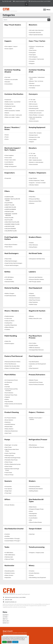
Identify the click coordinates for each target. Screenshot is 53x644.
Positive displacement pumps (13, 464)
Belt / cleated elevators (36, 160)
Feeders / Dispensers (37, 173)
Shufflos (7, 536)
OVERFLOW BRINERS (11, 209)
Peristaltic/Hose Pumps (11, 460)
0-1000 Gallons (9, 553)
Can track (8, 77)
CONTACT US (6, 623)
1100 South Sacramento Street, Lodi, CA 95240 (40, 1)
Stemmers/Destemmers (11, 431)
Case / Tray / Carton (37, 41)
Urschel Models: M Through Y (13, 541)
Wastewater (9, 566)
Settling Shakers (34, 491)
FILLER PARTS (9, 203)
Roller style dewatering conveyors (36, 118)
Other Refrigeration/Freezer (37, 447)
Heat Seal (32, 534)
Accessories (8, 486)
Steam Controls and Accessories (14, 404)
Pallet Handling (11, 336)
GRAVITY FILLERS (10, 205)
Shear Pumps (9, 466)
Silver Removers (34, 245)
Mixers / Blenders (12, 311)
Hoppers (32, 142)
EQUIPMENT (5, 615)
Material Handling (12, 288)
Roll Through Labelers (35, 282)
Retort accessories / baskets (13, 111)
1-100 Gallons (9, 279)
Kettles (7, 272)
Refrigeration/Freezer (38, 440)
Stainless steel (9, 557)
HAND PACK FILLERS (11, 207)
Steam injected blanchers (36, 35)
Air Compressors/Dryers (12, 380)
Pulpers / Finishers (37, 412)
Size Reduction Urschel (14, 529)
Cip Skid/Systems (34, 362)
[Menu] (45, 10)
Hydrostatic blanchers (35, 32)
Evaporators (10, 173)
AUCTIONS (5, 617)
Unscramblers (9, 84)
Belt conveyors (33, 104)
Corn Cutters (33, 343)
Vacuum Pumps (9, 475)
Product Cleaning (12, 412)
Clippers (32, 293)
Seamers (8, 481)
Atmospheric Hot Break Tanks (37, 259)
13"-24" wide (33, 102)
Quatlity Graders (34, 345)
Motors (7, 399)
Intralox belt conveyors (36, 113)
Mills (31, 520)
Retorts (7, 113)
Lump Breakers (34, 518)
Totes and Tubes (9, 559)
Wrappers (32, 64)
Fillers (7, 191)
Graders (32, 243)
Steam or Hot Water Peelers (12, 368)
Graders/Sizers (35, 237)
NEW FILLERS (6, 621)
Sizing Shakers (33, 247)
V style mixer (9, 318)
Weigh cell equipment (11, 166)
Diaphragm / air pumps (11, 445)
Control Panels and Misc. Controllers (12, 390)
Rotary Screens (9, 575)
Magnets (8, 397)
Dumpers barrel (34, 135)
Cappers (8, 41)
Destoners (8, 422)
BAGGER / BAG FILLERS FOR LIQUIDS (13, 200)
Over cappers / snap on (11, 46)
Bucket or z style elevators (36, 162)
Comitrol (7, 534)
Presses (32, 575)
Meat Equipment (35, 288)
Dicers (31, 511)
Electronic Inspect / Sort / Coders (13, 149)
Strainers (32, 203)
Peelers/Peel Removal (13, 356)
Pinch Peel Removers (11, 364)
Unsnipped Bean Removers (37, 350)
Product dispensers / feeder (37, 180)
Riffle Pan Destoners (35, 348)
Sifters (7, 499)
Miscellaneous (33, 445)
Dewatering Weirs (10, 571)
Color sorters (9, 158)
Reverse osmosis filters (35, 201)
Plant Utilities (10, 375)
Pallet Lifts (8, 341)
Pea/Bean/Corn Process (35, 337)
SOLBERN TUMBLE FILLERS (12, 224)
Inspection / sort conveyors (37, 111)
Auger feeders (33, 178)
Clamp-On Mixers (10, 321)
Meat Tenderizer (34, 302)
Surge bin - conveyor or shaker (38, 183)
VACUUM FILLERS (10, 226)
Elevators (8, 82)
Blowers (32, 316)
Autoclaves (8, 100)
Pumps (7, 440)
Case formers (33, 50)
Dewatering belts (34, 108)
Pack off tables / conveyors (37, 115)
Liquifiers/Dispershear (11, 325)
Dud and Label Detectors (36, 277)
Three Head (8, 493)
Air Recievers (9, 382)
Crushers (32, 571)
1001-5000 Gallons (10, 555)
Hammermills (33, 516)
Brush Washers (9, 420)
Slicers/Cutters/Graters (36, 522)
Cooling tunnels (9, 104)
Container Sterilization (14, 94)
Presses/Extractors (37, 375)
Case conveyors (34, 106)
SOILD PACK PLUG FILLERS (12, 222)
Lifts (31, 366)
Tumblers (8, 329)
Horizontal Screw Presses (36, 382)
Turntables (32, 88)
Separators (8, 578)
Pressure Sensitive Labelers (37, 279)
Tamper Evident (35, 529)
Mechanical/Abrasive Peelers (13, 362)
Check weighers (9, 155)
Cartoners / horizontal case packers (37, 47)
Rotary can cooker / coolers (12, 117)
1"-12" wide (32, 100)
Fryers (7, 137)
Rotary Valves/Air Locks (36, 318)
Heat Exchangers (11, 253)
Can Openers (9, 489)
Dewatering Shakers (35, 486)
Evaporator (8, 178)
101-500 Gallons (9, 277)
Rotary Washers (9, 429)
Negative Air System (37, 311)
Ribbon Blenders (10, 327)
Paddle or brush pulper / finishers (36, 419)
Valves (7, 406)
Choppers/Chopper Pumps (37, 509)
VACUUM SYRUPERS (11, 229)
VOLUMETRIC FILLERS (11, 231)
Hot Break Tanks (35, 253)
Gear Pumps (8, 447)
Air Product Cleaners (11, 418)
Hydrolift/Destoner (10, 424)
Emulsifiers (32, 296)
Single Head (8, 491)
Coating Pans (9, 323)
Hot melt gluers (34, 57)
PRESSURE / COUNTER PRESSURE (11, 215)
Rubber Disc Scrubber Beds (12, 366)
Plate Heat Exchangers (11, 261)
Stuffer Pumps (33, 304)
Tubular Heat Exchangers (12, 265)
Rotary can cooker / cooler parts (14, 115)
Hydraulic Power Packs (11, 395)
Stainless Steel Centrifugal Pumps (12, 470)
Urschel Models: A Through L (13, 539)
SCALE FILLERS (9, 218)
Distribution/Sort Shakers (36, 489)
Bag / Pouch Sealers (13, 25)
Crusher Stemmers (34, 573)
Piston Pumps (9, 462)
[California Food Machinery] (16, 591)
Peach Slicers (9, 247)
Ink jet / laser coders (11, 160)
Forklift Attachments (11, 296)
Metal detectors (9, 164)
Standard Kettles (10, 282)
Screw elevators (34, 164)
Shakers (32, 481)
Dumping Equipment (37, 127)
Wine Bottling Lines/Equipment (38, 578)
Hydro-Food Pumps (10, 453)
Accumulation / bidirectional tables (37, 78)
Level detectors (9, 162)
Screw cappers (9, 49)
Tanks (7, 547)
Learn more (15, 642)
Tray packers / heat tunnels (37, 59)
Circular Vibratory (10, 505)
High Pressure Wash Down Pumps (12, 450)
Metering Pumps (10, 455)
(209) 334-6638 (8, 1)
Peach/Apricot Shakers (11, 245)
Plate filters (33, 197)
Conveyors (33, 94)
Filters (31, 191)
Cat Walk (8, 387)
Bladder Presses (34, 380)
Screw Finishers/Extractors (37, 385)
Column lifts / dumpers (36, 133)
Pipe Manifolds (9, 402)
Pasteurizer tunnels (10, 106)
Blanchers (33, 25)
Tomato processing (37, 547)
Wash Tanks (8, 433)
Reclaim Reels (9, 427)
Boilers (7, 385)
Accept (5, 642)
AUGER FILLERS (9, 197)
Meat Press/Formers (35, 300)
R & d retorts (9, 108)
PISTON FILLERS (9, 212)
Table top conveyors (35, 86)
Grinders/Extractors (35, 298)
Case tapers (33, 55)
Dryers (7, 135)
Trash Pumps (9, 473)
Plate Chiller (8, 259)
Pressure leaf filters (35, 199)
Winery (32, 566)
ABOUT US (5, 619)
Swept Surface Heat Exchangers (14, 263)
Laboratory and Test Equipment (38, 364)
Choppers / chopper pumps (37, 553)
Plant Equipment (36, 356)
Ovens (7, 139)
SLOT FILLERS (9, 220)
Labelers (32, 272)
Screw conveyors (34, 121)
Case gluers (33, 53)
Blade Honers (33, 507)
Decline (9, 642)
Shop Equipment (34, 368)
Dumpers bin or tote (35, 137)
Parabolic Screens (10, 573)
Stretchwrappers (10, 344)
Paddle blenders (10, 316)
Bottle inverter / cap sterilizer (13, 102)
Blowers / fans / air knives (36, 81)
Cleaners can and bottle (11, 80)
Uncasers (32, 61)
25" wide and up (34, 158)
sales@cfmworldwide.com (21, 1)
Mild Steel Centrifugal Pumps (13, 458)
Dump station (33, 139)
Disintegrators (33, 514)
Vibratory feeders (34, 185)
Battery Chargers (10, 293)
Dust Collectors (9, 393)
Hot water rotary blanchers (37, 30)
